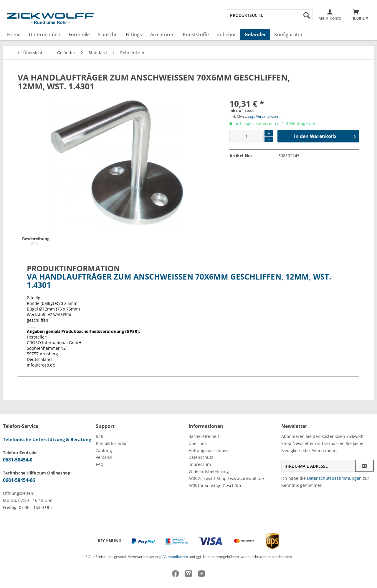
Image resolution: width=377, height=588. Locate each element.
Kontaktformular (112, 443)
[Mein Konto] (330, 15)
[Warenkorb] (361, 15)
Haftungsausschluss (208, 450)
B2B (100, 436)
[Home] (14, 35)
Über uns (198, 443)
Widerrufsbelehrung (209, 471)
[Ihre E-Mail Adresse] (318, 466)
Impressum (200, 464)
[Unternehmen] (45, 35)
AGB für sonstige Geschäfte (215, 486)
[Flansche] (108, 35)
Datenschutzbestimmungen (334, 478)
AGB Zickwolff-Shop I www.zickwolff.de (226, 478)
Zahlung (104, 450)
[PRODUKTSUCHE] (270, 15)
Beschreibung (36, 239)
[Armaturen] (162, 35)
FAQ (100, 464)
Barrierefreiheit (204, 436)
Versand (104, 457)
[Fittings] (134, 35)
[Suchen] (307, 15)
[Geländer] (255, 35)
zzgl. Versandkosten (264, 116)
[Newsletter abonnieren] (364, 466)
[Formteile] (79, 35)
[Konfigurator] (288, 35)
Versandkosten (176, 557)
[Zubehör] (227, 35)
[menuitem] (270, 15)
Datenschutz (201, 457)
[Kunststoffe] (196, 35)
